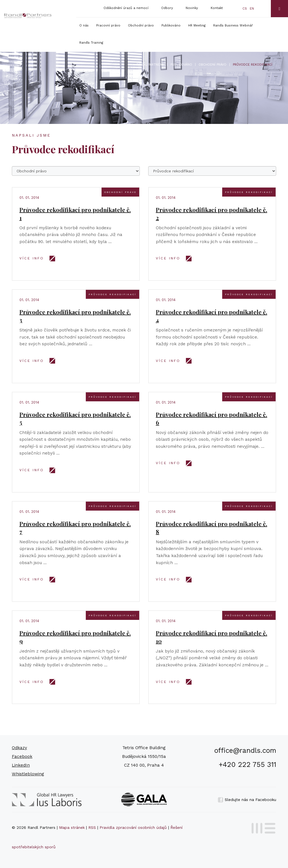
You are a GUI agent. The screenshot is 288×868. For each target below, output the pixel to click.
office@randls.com (245, 750)
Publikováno (171, 25)
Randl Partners (150, 65)
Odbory (167, 8)
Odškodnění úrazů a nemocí (126, 8)
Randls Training (91, 43)
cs (245, 9)
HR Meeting (197, 25)
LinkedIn (21, 765)
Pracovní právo (108, 25)
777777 (212, 171)
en (252, 9)
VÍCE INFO (32, 258)
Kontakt (217, 8)
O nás (84, 25)
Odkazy (19, 748)
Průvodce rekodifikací (249, 192)
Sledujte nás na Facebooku (247, 800)
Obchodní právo (141, 25)
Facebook (22, 756)
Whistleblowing (28, 774)
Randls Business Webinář (233, 25)
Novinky (192, 8)
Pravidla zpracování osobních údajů (133, 827)
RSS (92, 827)
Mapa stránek (72, 827)
